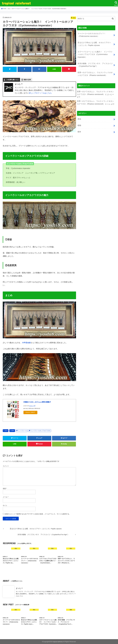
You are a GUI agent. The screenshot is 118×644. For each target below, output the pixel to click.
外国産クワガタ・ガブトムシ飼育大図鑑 (36, 402)
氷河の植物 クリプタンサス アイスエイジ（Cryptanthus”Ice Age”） (94, 59)
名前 (5, 488)
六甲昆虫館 (26, 342)
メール (6, 497)
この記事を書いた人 (12, 79)
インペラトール (22, 430)
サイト (5, 505)
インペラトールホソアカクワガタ (40, 430)
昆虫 (6, 430)
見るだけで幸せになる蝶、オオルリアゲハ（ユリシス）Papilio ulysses (95, 43)
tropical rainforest (16, 3)
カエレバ (32, 406)
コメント (6, 466)
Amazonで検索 (30, 412)
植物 (79, 114)
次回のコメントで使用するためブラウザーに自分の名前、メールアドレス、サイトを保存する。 (38, 514)
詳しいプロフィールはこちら (40, 93)
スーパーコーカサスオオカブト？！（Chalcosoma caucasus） (91, 34)
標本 (13, 430)
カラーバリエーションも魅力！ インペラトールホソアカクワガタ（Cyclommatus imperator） (95, 51)
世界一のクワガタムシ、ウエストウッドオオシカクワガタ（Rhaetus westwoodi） (95, 68)
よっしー (19, 588)
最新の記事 (27, 79)
